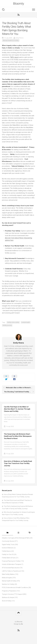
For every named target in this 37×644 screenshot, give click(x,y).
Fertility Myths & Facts (9, 558)
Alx (22, 624)
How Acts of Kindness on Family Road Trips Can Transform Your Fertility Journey (18, 463)
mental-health (26, 322)
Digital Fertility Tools (8, 545)
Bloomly (19, 4)
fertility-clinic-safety (13, 322)
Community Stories (8, 541)
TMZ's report (14, 57)
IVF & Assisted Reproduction (11, 568)
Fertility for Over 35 (8, 554)
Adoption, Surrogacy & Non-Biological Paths (16, 538)
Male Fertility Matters (8, 574)
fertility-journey (7, 325)
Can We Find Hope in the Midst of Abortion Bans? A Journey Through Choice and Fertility (17, 409)
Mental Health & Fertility (11, 40)
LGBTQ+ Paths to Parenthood (11, 571)
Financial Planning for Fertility (11, 561)
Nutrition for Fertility (8, 584)
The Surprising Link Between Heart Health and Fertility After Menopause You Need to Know (18, 436)
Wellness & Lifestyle (8, 597)
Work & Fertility (7, 601)
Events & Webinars (8, 548)
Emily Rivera (19, 38)
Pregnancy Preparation (9, 591)
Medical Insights (7, 578)
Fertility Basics (6, 551)
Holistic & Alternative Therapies (12, 564)
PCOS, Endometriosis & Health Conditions (15, 587)
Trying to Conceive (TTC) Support (12, 594)
